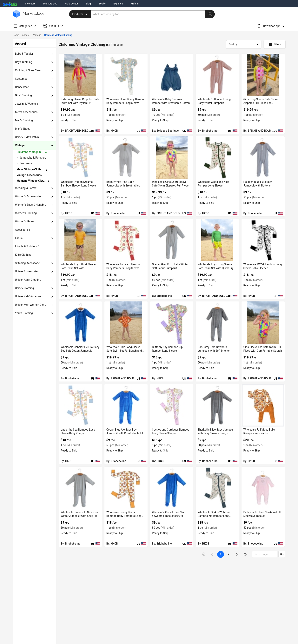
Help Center (71, 4)
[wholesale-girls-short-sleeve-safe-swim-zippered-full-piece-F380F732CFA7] (172, 158)
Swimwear (26, 163)
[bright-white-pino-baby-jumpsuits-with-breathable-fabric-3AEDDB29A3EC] (126, 158)
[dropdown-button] (52, 54)
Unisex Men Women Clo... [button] (31, 305)
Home (16, 35)
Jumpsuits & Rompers (33, 158)
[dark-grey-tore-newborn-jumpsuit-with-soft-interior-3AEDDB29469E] (217, 323)
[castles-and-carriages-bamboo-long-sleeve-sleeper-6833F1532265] (172, 405)
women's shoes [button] (25, 221)
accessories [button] (23, 230)
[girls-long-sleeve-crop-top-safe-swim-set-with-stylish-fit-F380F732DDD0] (80, 75)
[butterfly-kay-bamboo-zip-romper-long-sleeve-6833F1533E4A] (172, 323)
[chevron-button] (35, 152)
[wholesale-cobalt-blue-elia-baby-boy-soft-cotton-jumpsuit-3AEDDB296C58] (80, 323)
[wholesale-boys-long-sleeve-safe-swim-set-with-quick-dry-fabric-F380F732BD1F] (217, 240)
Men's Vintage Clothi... (30, 169)
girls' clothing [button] (23, 95)
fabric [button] (19, 238)
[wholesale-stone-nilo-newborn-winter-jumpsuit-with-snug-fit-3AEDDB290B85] (80, 488)
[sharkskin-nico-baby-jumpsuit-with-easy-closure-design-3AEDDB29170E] (217, 405)
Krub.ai (135, 4)
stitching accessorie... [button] (29, 263)
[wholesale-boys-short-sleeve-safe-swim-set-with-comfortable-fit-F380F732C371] (80, 240)
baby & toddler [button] (24, 54)
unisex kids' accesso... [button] (29, 296)
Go (282, 554)
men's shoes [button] (23, 129)
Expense (118, 4)
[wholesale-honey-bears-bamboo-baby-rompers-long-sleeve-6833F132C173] (126, 488)
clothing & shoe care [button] (28, 70)
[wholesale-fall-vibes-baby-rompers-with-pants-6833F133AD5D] (263, 405)
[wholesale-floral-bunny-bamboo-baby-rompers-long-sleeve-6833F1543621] (126, 75)
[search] (153, 14)
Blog (88, 4)
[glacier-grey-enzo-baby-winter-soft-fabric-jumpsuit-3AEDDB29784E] (172, 240)
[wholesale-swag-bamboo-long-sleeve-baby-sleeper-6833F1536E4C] (263, 240)
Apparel (26, 35)
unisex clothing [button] (25, 288)
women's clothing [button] (26, 213)
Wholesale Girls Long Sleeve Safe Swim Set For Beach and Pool (124, 351)
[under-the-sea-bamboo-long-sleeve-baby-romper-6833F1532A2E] (80, 405)
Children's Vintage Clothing (58, 35)
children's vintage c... (30, 152)
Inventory (30, 4)
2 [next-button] (229, 554)
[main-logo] (29, 17)
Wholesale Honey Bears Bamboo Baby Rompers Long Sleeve (124, 516)
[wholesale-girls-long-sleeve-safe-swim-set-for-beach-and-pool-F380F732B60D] (126, 323)
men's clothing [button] (24, 120)
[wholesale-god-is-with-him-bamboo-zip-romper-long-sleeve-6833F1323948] (217, 488)
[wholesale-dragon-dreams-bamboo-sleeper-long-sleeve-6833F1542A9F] (80, 158)
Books (102, 4)
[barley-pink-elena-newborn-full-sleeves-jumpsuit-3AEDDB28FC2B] (263, 488)
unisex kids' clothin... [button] (28, 137)
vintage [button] (20, 145)
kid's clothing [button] (23, 255)
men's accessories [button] (26, 112)
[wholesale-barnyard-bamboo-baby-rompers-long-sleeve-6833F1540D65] (126, 240)
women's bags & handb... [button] (31, 205)
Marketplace (50, 4)
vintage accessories (29, 175)
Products (80, 14)
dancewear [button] (22, 87)
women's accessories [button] (28, 196)
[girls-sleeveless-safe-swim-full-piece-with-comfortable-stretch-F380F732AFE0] (263, 323)
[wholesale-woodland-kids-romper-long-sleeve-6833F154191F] (217, 158)
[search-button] (210, 14)
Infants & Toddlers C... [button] (28, 246)
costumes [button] (21, 79)
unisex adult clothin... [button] (28, 280)
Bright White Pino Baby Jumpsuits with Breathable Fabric (123, 186)
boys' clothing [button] (24, 62)
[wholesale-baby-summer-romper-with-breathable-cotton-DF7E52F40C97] (172, 75)
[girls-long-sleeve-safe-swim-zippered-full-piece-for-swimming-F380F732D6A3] (263, 75)
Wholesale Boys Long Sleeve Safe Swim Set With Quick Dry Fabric (215, 268)
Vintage (37, 35)
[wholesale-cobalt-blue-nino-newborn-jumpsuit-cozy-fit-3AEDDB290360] (172, 488)
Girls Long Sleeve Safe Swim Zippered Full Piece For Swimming (261, 103)
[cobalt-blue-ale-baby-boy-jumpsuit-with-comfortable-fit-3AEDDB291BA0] (126, 405)
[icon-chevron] (212, 554)
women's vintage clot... (31, 181)
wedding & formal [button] (26, 188)
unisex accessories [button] (27, 271)
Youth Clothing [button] (24, 313)
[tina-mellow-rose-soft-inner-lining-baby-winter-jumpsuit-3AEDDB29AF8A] (217, 75)
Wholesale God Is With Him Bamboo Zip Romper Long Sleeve (214, 516)
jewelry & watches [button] (27, 104)
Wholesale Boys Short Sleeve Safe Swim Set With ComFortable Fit (78, 268)
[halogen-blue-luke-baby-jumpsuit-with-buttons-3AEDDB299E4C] (263, 158)
